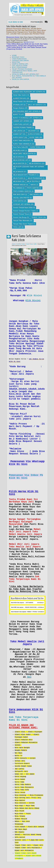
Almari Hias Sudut (19, 95)
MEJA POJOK (18, 178)
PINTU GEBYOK (33, 188)
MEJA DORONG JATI (21, 160)
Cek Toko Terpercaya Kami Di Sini (24, 719)
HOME (14, 55)
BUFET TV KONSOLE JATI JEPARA (26, 118)
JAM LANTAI (18, 131)
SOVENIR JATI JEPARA (22, 204)
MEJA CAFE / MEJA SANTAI (23, 154)
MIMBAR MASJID (19, 185)
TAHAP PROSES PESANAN (22, 69)
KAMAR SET (18, 134)
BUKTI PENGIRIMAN (20, 67)
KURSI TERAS (36, 147)
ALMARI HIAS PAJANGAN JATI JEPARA (28, 92)
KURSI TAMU (34, 137)
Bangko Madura (19, 108)
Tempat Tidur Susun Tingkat (23, 224)
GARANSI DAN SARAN (20, 61)
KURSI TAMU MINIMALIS (22, 144)
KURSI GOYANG (34, 134)
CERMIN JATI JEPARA (21, 121)
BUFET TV (17, 115)
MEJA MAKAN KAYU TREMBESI (25, 175)
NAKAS (33, 185)
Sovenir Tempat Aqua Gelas (23, 207)
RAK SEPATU (34, 194)
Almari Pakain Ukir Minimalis (23, 101)
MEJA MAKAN (18, 172)
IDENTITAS (16, 62)
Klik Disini (34, 296)
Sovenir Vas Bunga (20, 217)
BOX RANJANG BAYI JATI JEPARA (26, 111)
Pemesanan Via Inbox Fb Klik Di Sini (26, 477)
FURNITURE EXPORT (21, 124)
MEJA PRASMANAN (35, 178)
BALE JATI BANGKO (35, 105)
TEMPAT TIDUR (37, 217)
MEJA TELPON (33, 181)
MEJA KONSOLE (35, 163)
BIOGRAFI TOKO (18, 57)
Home (14, 244)
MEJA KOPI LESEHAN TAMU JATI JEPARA (29, 167)
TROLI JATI (17, 227)
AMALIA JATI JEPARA (10, 237)
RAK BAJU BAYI (19, 194)
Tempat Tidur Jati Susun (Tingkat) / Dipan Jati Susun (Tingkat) (28, 856)
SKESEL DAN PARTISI (21, 198)
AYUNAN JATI (18, 105)
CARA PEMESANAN (19, 59)
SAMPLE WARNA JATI (20, 64)
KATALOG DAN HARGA (21, 79)
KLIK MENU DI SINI (16, 22)
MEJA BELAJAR (19, 150)
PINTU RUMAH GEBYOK (22, 191)
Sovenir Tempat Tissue (21, 214)
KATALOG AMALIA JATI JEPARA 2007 (26, 74)
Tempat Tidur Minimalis (21, 221)
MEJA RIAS (17, 181)
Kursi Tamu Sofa (19, 147)
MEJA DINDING (19, 157)
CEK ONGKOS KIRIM (20, 66)
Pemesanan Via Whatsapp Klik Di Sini (27, 463)
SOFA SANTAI (18, 201)
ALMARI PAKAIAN (20, 98)
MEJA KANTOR (19, 163)
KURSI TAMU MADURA (22, 141)
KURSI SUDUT (19, 137)
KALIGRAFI (32, 131)
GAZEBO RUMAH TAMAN (22, 128)
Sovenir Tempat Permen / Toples (25, 211)
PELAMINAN (18, 188)
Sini (29, 677)
